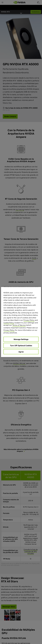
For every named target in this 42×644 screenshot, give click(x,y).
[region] (21, 322)
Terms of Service (19, 325)
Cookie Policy (9, 323)
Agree (21, 352)
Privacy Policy (29, 320)
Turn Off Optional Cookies (21, 346)
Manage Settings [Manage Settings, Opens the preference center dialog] (21, 339)
